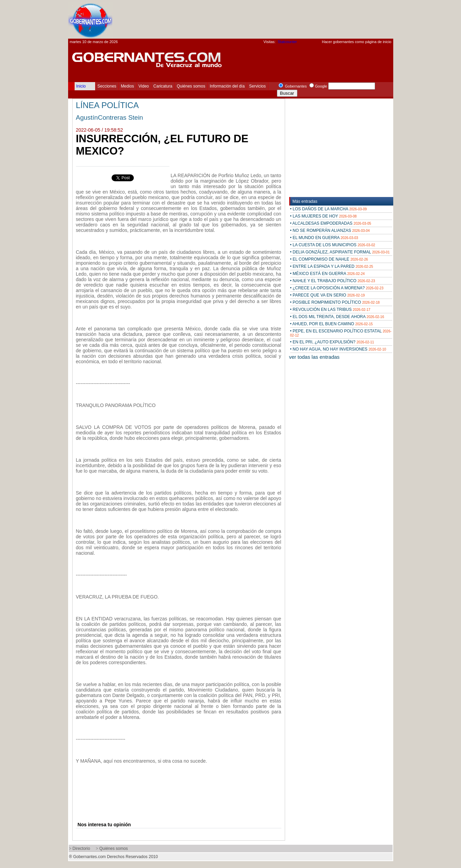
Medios (127, 86)
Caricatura (163, 86)
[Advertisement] (269, 19)
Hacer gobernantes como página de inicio (356, 42)
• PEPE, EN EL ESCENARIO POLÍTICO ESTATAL (341, 333)
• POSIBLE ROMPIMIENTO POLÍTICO (335, 302)
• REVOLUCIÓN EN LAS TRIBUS (330, 310)
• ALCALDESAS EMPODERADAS (331, 223)
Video (144, 86)
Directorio (81, 849)
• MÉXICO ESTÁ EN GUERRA (328, 274)
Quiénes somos (191, 86)
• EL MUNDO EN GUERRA (324, 238)
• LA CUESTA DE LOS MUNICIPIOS (333, 245)
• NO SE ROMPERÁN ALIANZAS (330, 231)
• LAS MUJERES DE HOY (324, 216)
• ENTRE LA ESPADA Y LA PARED (332, 266)
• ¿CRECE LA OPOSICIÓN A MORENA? (337, 288)
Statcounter (287, 42)
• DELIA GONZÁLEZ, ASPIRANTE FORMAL (340, 252)
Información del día (227, 86)
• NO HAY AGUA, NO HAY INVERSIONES (338, 349)
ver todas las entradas (315, 357)
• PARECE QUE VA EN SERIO (328, 295)
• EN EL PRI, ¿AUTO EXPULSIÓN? (332, 342)
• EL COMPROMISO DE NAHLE (329, 259)
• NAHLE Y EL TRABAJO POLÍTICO (333, 281)
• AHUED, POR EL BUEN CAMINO (332, 324)
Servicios (258, 86)
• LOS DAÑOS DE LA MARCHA (329, 209)
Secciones (107, 86)
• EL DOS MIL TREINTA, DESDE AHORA (337, 317)
